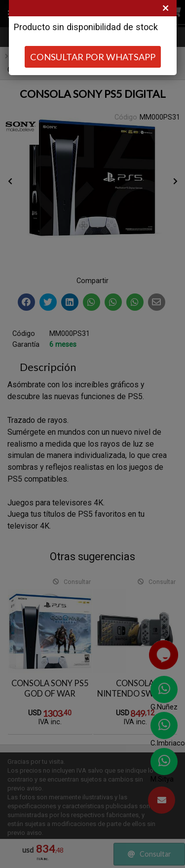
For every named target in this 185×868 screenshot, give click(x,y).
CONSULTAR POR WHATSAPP (93, 57)
